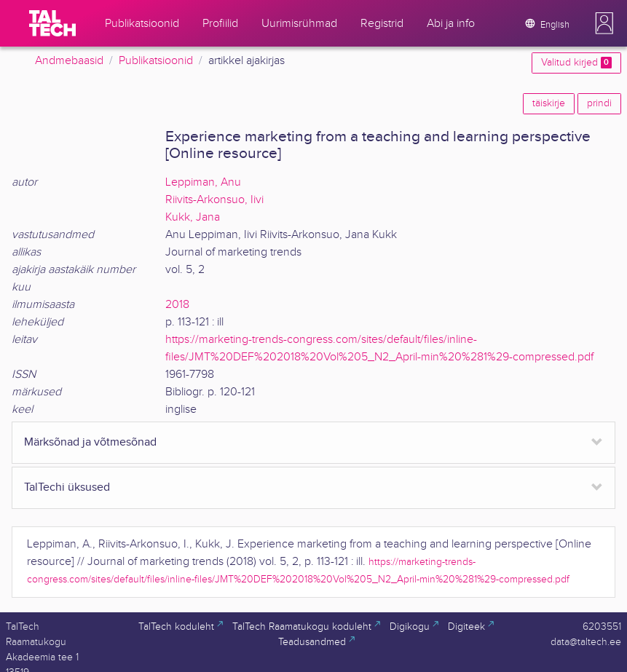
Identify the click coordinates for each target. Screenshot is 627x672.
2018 (177, 305)
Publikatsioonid (156, 61)
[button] (604, 23)
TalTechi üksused (67, 487)
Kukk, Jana (193, 217)
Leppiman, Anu (203, 182)
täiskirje (549, 103)
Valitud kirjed (576, 63)
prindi (599, 103)
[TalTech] (52, 23)
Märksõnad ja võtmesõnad (90, 442)
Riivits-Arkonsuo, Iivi (214, 200)
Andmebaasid (69, 61)
